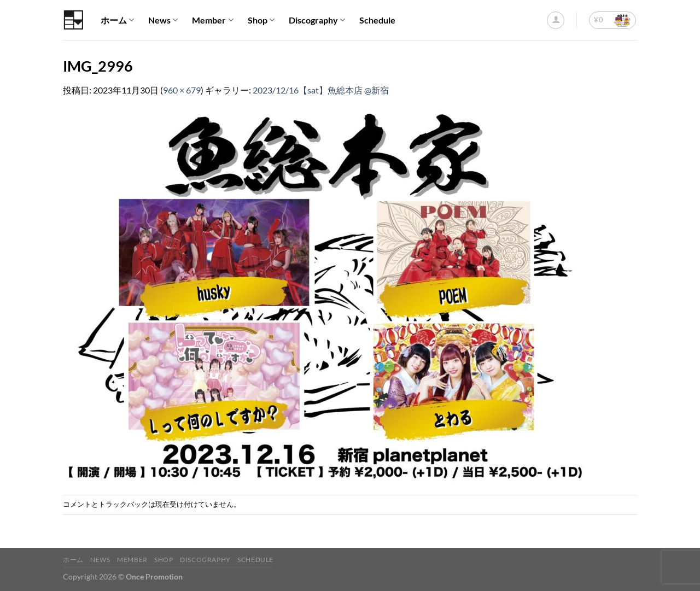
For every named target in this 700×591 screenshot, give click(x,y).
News (163, 20)
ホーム (117, 20)
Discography (317, 20)
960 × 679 (182, 90)
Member (212, 20)
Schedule (377, 20)
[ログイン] (556, 20)
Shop (261, 20)
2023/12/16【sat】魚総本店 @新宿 (321, 90)
